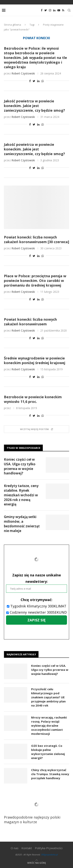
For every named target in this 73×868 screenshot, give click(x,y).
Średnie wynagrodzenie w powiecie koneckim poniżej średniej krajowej (35, 360)
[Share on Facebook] (30, 81)
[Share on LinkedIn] (38, 81)
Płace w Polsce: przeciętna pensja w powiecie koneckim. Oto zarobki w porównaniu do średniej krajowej (35, 281)
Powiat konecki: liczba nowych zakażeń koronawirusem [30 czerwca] (36, 239)
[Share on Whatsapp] (43, 81)
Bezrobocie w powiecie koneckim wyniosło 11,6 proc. (33, 399)
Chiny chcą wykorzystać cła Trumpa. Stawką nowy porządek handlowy (50, 774)
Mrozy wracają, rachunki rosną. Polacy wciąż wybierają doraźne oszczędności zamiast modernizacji (49, 725)
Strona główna (12, 25)
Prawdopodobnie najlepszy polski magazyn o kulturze (35, 810)
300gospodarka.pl (49, 855)
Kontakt (27, 848)
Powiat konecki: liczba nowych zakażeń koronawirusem (30, 322)
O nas (15, 848)
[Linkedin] (54, 10)
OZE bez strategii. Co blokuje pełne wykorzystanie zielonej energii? (48, 752)
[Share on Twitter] (34, 81)
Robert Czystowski (23, 73)
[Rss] (63, 10)
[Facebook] (42, 10)
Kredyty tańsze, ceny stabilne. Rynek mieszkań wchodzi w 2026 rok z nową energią (21, 495)
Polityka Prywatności (49, 848)
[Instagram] (50, 10)
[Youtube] (59, 10)
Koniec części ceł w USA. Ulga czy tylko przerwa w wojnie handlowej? (20, 466)
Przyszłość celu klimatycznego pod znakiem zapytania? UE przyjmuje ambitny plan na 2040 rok (48, 697)
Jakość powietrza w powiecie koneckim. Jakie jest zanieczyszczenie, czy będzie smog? (34, 106)
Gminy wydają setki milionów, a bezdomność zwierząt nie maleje (22, 524)
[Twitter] (46, 10)
